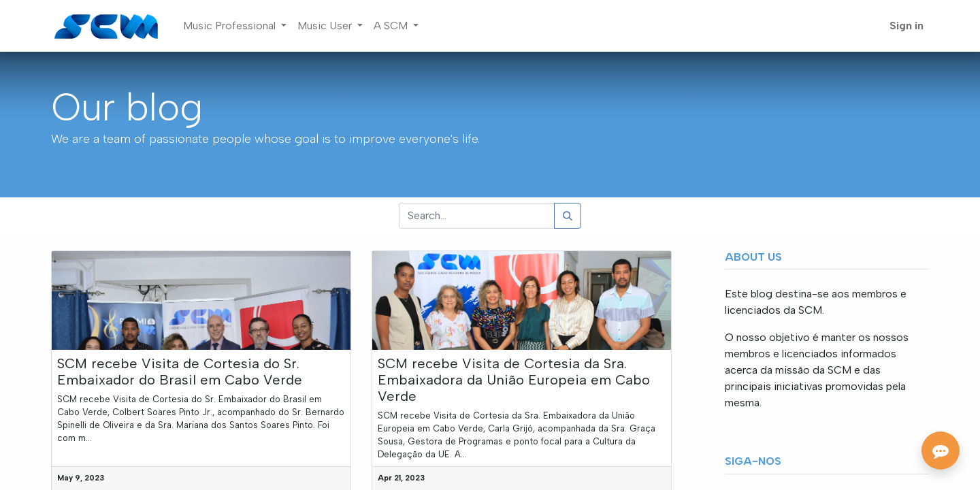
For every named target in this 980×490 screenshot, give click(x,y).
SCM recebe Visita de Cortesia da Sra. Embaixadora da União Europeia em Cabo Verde (514, 380)
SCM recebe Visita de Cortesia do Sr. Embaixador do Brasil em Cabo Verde (180, 372)
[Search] (568, 216)
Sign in (906, 26)
